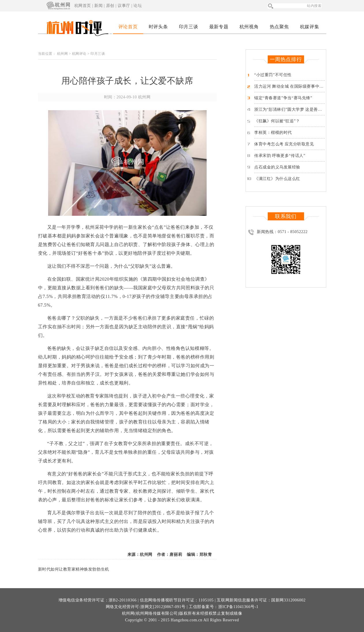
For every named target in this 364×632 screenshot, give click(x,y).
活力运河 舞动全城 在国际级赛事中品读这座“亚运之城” (305, 86)
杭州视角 (249, 27)
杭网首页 (83, 6)
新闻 (98, 6)
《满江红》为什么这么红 (277, 179)
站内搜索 (314, 6)
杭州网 (63, 54)
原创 (110, 6)
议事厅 (124, 6)
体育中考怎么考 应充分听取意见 (284, 144)
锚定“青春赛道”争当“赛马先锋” (283, 98)
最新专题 (219, 27)
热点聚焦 (279, 27)
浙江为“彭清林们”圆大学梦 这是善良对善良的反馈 (301, 109)
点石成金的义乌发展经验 (277, 167)
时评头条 (158, 27)
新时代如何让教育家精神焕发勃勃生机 (74, 569)
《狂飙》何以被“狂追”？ (277, 121)
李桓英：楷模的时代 (273, 133)
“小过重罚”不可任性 (273, 75)
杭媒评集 (310, 27)
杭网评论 (79, 54)
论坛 (138, 6)
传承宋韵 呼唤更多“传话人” (280, 156)
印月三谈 (188, 27)
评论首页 (128, 27)
